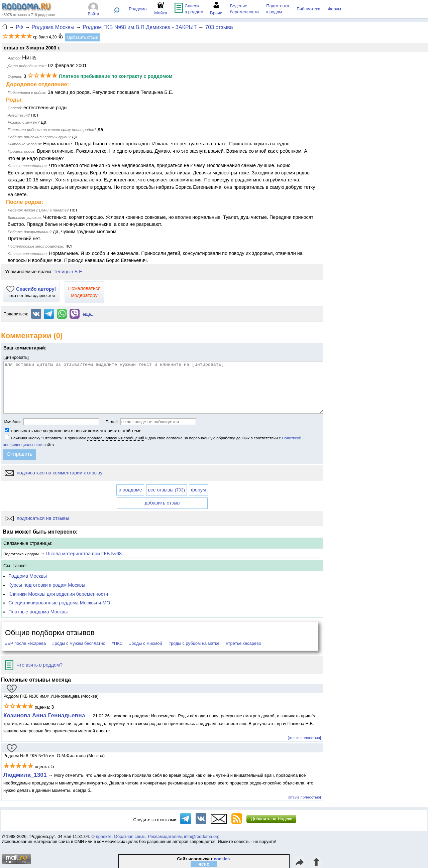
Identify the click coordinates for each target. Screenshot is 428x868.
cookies (222, 859)
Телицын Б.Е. (69, 272)
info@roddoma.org (202, 836)
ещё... (89, 314)
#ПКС (117, 643)
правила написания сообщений (116, 438)
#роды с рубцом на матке (194, 643)
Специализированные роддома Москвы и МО (59, 603)
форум (198, 490)
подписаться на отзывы (37, 518)
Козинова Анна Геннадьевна (45, 715)
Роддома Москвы (28, 576)
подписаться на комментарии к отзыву (54, 473)
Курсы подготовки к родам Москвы (47, 585)
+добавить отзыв (82, 37)
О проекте (101, 836)
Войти (94, 14)
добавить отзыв (162, 503)
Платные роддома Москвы (38, 612)
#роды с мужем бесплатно (79, 643)
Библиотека (308, 9)
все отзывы (167, 490)
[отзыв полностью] (304, 738)
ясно (204, 864)
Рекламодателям (165, 836)
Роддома (138, 9)
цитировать (16, 357)
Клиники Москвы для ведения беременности (58, 594)
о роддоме (130, 490)
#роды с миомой (146, 643)
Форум (334, 9)
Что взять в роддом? (34, 665)
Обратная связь (130, 836)
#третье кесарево (243, 643)
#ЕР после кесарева (25, 643)
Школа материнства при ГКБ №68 (84, 554)
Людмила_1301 (25, 775)
